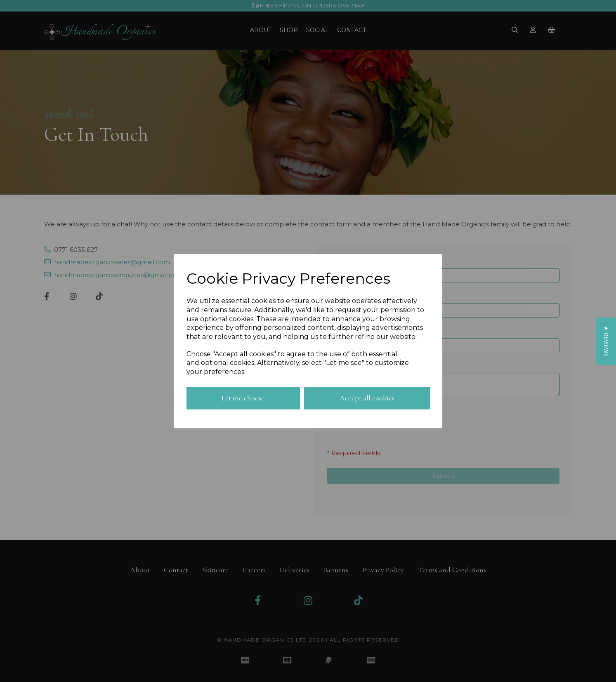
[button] (606, 341)
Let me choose (243, 398)
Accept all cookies (367, 398)
